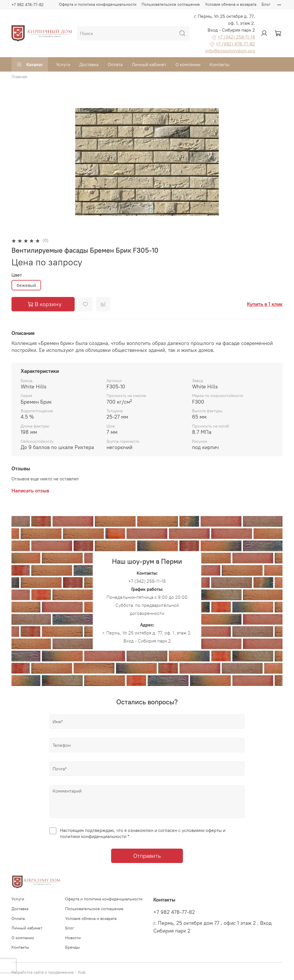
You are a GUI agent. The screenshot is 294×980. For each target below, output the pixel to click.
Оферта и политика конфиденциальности (98, 4)
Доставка (89, 64)
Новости (73, 938)
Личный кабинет (149, 64)
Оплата (115, 64)
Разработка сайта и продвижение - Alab (49, 972)
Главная (19, 76)
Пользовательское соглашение (171, 4)
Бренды (72, 947)
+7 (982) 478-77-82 (235, 44)
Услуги (63, 64)
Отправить (147, 856)
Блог (266, 4)
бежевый (26, 285)
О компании (188, 64)
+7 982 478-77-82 (28, 5)
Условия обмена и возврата (231, 4)
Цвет (17, 275)
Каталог (30, 64)
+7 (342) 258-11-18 (236, 37)
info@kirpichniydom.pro (230, 51)
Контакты (219, 64)
